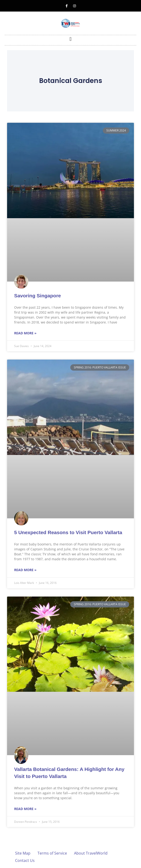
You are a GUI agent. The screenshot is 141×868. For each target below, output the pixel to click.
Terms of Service (52, 853)
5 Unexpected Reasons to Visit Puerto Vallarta (68, 532)
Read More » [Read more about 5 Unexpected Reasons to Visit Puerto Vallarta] (25, 570)
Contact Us (25, 860)
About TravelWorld (91, 853)
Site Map (23, 853)
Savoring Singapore (37, 296)
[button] (70, 39)
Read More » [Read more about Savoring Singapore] (25, 333)
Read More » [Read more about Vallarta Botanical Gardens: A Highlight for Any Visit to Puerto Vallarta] (25, 809)
